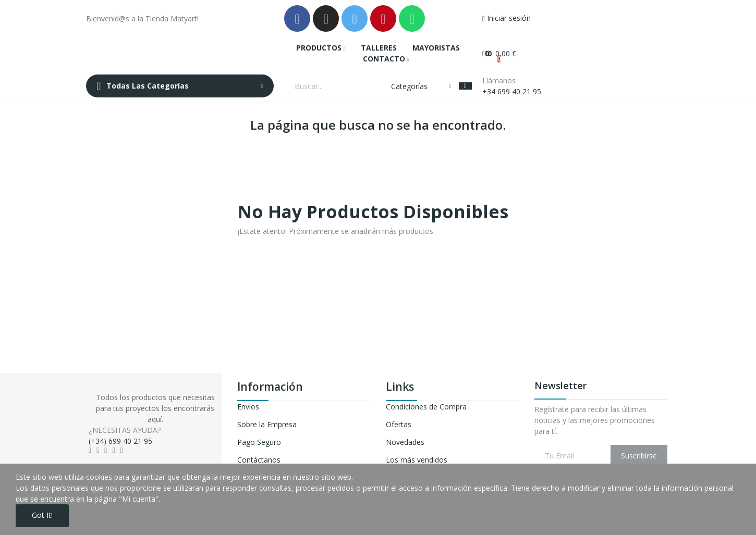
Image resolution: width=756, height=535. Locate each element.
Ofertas (399, 424)
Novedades (405, 442)
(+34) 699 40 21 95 (120, 441)
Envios (248, 407)
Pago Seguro (259, 442)
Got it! (43, 515)
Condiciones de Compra (426, 407)
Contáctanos (259, 460)
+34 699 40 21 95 (512, 91)
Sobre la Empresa (267, 424)
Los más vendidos (417, 460)
